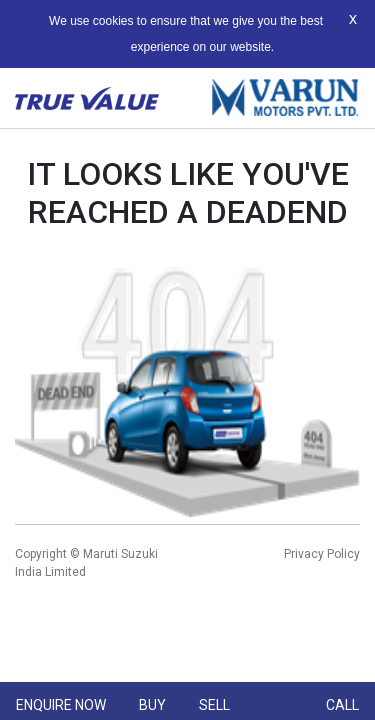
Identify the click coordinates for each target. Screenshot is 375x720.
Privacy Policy (322, 554)
